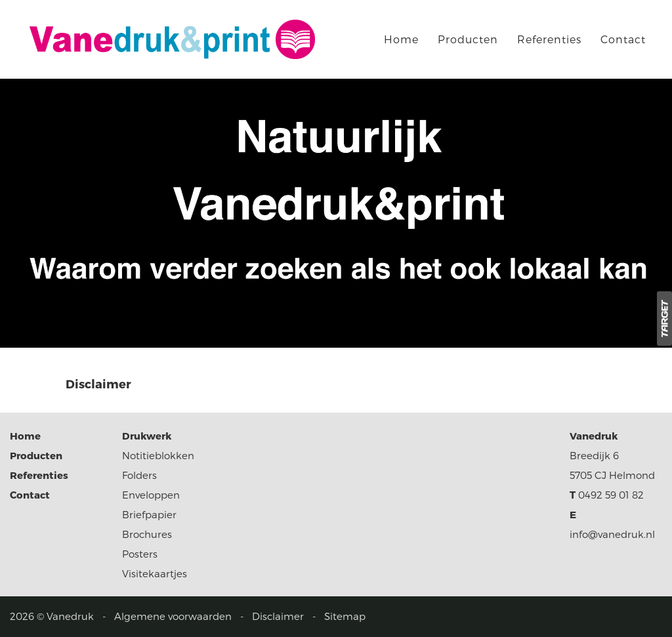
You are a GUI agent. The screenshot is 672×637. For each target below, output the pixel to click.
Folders (139, 475)
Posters (140, 554)
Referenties (549, 39)
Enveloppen (151, 495)
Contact (623, 39)
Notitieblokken (158, 455)
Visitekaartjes (155, 573)
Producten (468, 39)
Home (401, 39)
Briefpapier (149, 514)
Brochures (147, 534)
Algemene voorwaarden (173, 616)
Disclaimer (278, 616)
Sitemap (345, 616)
